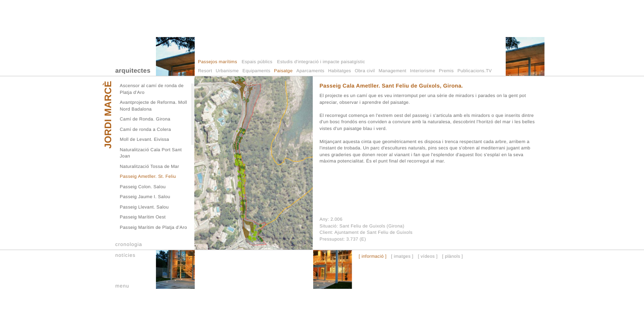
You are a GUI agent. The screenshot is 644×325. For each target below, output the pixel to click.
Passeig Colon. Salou (143, 187)
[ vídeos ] (428, 257)
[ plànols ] (452, 257)
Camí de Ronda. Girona (145, 119)
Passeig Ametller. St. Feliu (148, 177)
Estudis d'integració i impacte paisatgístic (321, 62)
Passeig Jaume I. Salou (145, 197)
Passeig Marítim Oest (143, 217)
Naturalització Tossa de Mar (149, 167)
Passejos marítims (218, 62)
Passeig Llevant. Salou (144, 207)
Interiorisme (423, 71)
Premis (446, 71)
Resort (205, 71)
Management (393, 71)
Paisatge (283, 71)
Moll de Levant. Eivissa (144, 140)
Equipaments (257, 71)
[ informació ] (373, 257)
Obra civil (365, 71)
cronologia (129, 245)
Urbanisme (227, 71)
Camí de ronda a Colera (145, 130)
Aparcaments (310, 71)
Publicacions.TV (475, 71)
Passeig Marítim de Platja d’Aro (153, 228)
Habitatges (340, 71)
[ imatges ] (402, 257)
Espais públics (257, 62)
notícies (125, 255)
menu (122, 286)
